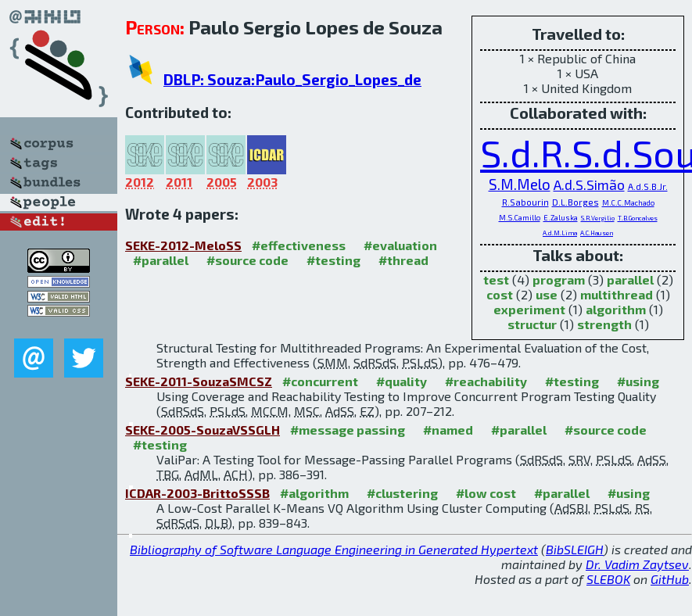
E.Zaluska (561, 218)
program (559, 279)
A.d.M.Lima (560, 233)
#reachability (486, 381)
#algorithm (314, 493)
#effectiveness (299, 245)
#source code (247, 260)
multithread (617, 294)
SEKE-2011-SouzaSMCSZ (199, 381)
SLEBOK (608, 579)
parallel (630, 279)
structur (532, 324)
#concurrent (320, 381)
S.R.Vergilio (598, 218)
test (496, 279)
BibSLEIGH (575, 549)
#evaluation (400, 245)
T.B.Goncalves (638, 218)
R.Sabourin (525, 202)
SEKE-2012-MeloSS (183, 245)
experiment (529, 309)
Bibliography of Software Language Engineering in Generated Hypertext (334, 549)
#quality (402, 381)
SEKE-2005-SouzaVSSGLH (203, 430)
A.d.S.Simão (589, 184)
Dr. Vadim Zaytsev (637, 564)
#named (448, 430)
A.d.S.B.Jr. (648, 186)
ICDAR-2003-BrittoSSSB (197, 493)
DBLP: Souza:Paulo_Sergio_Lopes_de (292, 79)
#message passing (348, 430)
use (547, 294)
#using (638, 381)
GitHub (670, 579)
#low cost (486, 493)
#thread (403, 260)
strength (604, 324)
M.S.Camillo (520, 218)
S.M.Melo (520, 184)
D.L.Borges (575, 202)
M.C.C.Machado (628, 203)
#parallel (161, 260)
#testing (333, 260)
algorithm (616, 309)
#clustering (402, 493)
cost (500, 294)
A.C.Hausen (597, 233)
